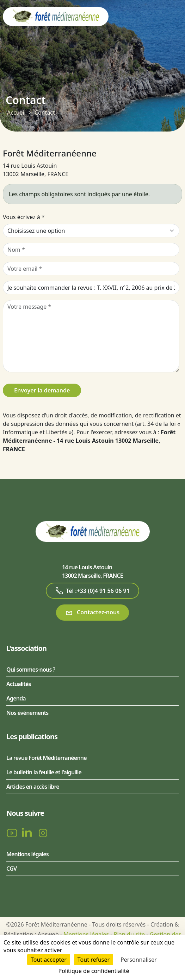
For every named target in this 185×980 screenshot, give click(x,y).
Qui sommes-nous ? (31, 670)
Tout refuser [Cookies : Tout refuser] (94, 960)
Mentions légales (27, 854)
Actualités (19, 684)
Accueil (16, 113)
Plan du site (129, 934)
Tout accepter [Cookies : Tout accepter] (49, 960)
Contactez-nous (92, 612)
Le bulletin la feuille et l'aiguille (44, 772)
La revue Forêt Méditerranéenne (47, 758)
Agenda (16, 698)
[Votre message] (91, 336)
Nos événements (27, 713)
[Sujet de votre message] (91, 288)
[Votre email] (91, 269)
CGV (11, 869)
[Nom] (91, 250)
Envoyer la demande (42, 390)
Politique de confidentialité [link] (94, 971)
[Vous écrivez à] (91, 231)
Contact (45, 113)
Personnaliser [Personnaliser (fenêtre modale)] (139, 960)
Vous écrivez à (24, 217)
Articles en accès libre (33, 787)
